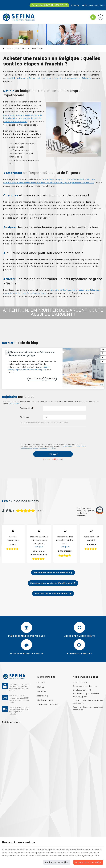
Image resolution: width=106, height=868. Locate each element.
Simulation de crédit (82, 690)
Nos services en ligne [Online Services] (93, 5)
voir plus (39, 547)
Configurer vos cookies (57, 862)
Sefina (7, 49)
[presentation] (41, 435)
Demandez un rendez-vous (85, 686)
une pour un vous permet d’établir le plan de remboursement (23, 118)
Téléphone (24, 417)
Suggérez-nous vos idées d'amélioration (52, 583)
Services (42, 691)
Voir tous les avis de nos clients (52, 594)
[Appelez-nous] (93, 17)
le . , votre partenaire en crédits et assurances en (49, 78)
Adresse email (27, 408)
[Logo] (19, 17)
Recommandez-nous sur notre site (52, 573)
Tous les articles (36, 379)
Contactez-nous (45, 700)
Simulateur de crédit (48, 705)
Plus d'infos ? (15, 404)
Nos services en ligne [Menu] (86, 677)
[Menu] (100, 17)
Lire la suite (51, 379)
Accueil (41, 683)
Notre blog (19, 49)
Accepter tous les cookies (88, 862)
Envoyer (53, 454)
